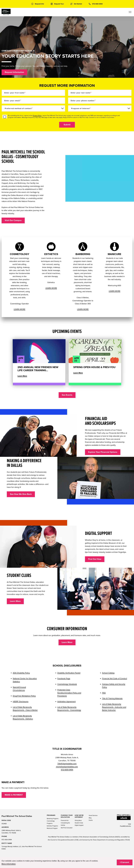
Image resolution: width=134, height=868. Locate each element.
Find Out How (95, 559)
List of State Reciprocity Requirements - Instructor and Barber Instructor (114, 707)
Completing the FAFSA (65, 824)
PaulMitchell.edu (125, 826)
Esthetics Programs (52, 826)
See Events (67, 395)
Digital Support (79, 825)
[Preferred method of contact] (33, 108)
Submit (67, 125)
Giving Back (78, 820)
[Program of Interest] (100, 108)
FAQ (104, 693)
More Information (9, 864)
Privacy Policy (37, 116)
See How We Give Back (21, 494)
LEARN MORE (19, 309)
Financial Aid (65, 820)
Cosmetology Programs (51, 822)
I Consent (125, 862)
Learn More (15, 601)
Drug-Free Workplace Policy (24, 696)
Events (91, 820)
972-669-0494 (67, 770)
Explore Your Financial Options (103, 452)
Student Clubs (79, 823)
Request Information (14, 72)
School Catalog (108, 673)
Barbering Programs (53, 819)
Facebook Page (64, 678)
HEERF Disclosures (21, 701)
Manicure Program (52, 828)
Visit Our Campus (13, 220)
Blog (90, 818)
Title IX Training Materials (112, 698)
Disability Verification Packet (69, 673)
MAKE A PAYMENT (14, 795)
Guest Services (93, 815)
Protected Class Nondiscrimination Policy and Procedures (69, 693)
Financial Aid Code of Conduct (115, 678)
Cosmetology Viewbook (67, 684)
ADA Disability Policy (21, 673)
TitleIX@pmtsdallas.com (67, 764)
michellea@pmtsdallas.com (67, 767)
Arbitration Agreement (66, 701)
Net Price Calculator (67, 828)
